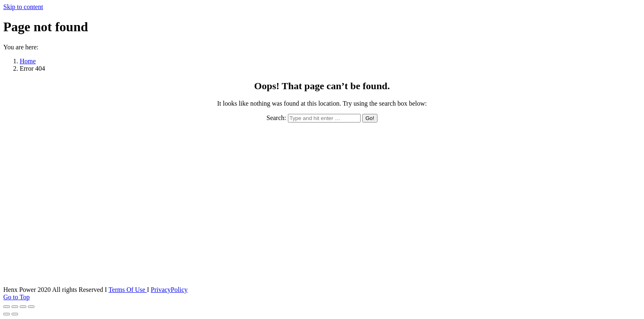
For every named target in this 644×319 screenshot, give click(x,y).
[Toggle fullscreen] (23, 307)
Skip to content (23, 7)
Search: (276, 118)
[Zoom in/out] (31, 307)
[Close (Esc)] (7, 307)
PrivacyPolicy (169, 290)
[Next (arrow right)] (15, 314)
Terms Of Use (128, 290)
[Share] (15, 307)
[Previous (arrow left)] (7, 314)
